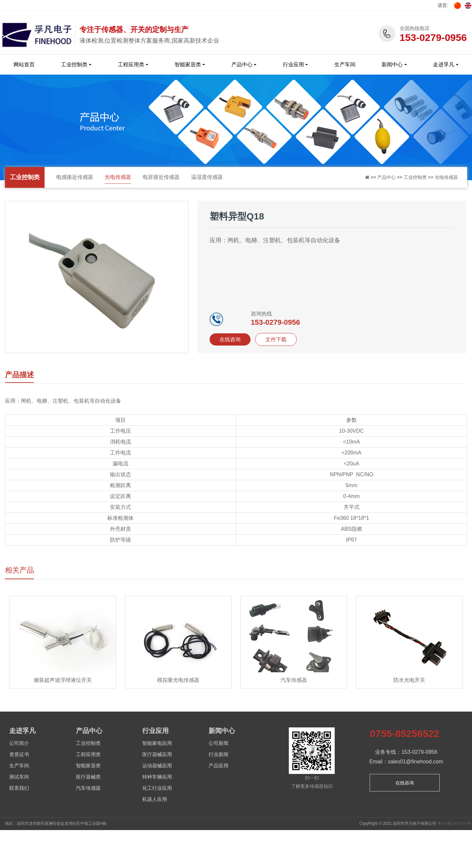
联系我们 (19, 788)
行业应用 (293, 65)
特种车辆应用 (157, 777)
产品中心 (242, 65)
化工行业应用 (157, 788)
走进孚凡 (444, 65)
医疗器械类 (88, 777)
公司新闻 (219, 743)
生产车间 (345, 65)
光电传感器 (118, 177)
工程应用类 (131, 65)
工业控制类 (74, 65)
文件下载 (276, 339)
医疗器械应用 (157, 754)
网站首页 (24, 65)
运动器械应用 (157, 766)
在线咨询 (230, 339)
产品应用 (219, 766)
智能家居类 (188, 65)
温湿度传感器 (207, 177)
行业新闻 (219, 754)
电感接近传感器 (75, 177)
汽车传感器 (88, 788)
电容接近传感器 (161, 177)
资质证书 (19, 754)
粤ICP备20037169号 (454, 823)
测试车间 (19, 777)
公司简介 (19, 743)
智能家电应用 (157, 743)
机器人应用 (155, 799)
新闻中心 (392, 65)
